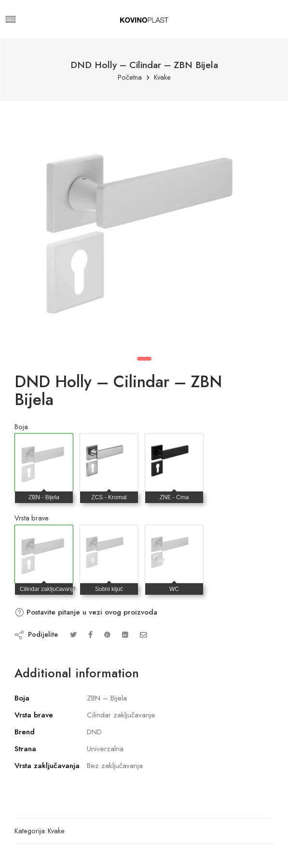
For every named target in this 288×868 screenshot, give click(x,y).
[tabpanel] (144, 229)
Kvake (162, 77)
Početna (130, 77)
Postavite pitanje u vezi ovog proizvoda (86, 612)
